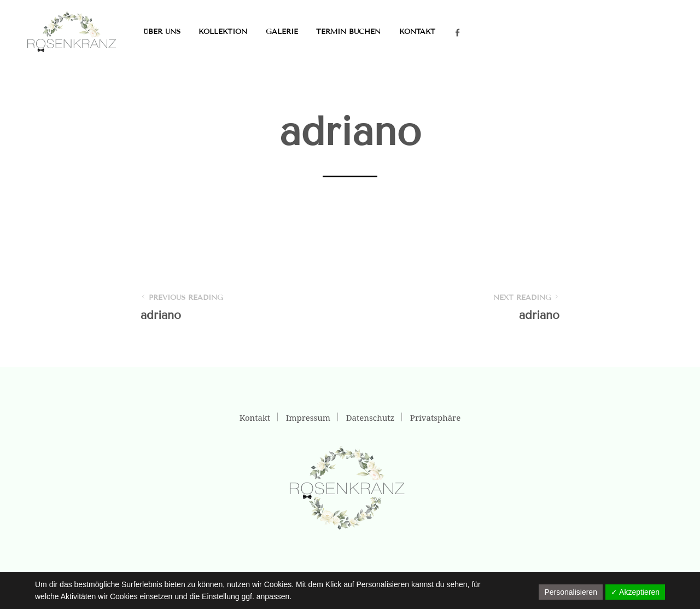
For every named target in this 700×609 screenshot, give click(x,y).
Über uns (162, 32)
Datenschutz (370, 417)
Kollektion (223, 32)
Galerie (282, 32)
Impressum (308, 417)
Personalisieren (571, 592)
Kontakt (417, 32)
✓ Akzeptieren (635, 592)
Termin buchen (348, 32)
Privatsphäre (435, 417)
